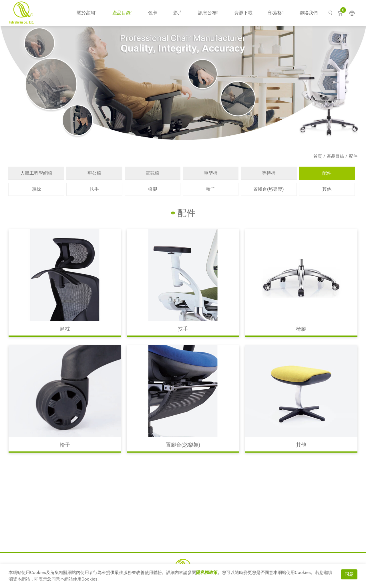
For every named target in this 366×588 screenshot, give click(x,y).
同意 (349, 574)
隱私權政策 (207, 573)
